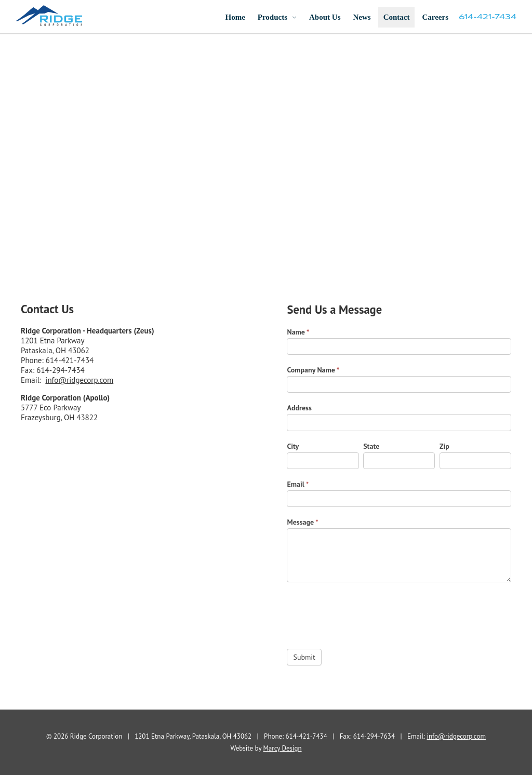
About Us (325, 17)
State (371, 446)
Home (235, 17)
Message (302, 522)
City (293, 446)
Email (298, 484)
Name (298, 332)
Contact (397, 17)
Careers (435, 17)
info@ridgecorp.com (79, 380)
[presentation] (366, 613)
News (362, 17)
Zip (444, 446)
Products (272, 17)
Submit (304, 657)
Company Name (313, 370)
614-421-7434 (488, 17)
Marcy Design (283, 748)
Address (299, 408)
